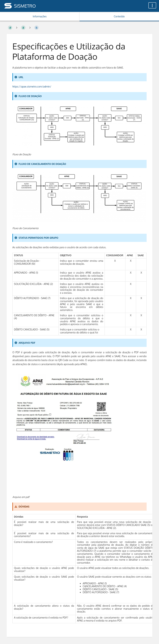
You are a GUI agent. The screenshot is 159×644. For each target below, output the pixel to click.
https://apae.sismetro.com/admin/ (32, 86)
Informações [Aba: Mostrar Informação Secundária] (40, 16)
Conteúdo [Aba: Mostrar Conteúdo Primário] (119, 16)
